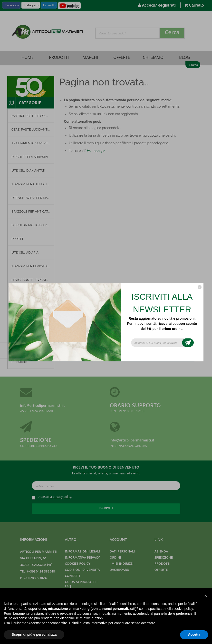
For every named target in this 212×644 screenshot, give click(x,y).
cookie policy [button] (183, 609)
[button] (206, 596)
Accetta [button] (194, 634)
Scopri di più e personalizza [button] (34, 634)
